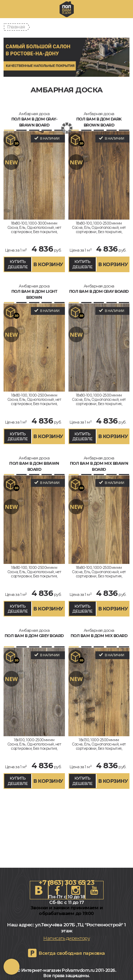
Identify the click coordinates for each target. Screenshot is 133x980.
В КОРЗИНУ (48, 264)
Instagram (76, 890)
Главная (16, 27)
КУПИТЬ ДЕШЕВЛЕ (18, 264)
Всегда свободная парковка (72, 953)
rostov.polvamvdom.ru (67, 9)
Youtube (94, 890)
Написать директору (66, 938)
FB (57, 890)
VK (39, 890)
